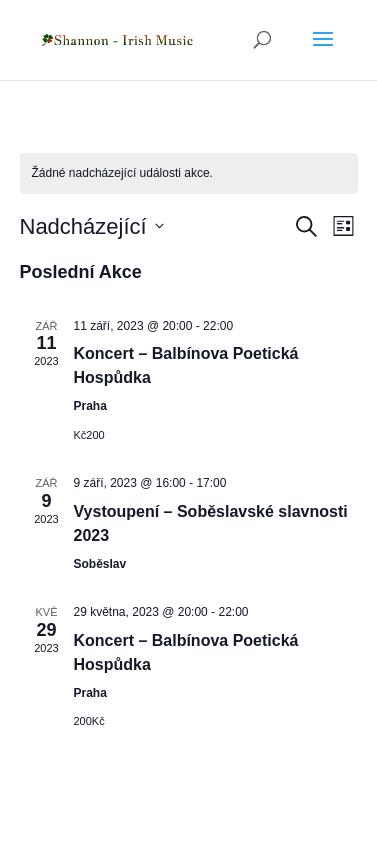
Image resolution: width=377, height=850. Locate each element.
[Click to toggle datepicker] (92, 226)
